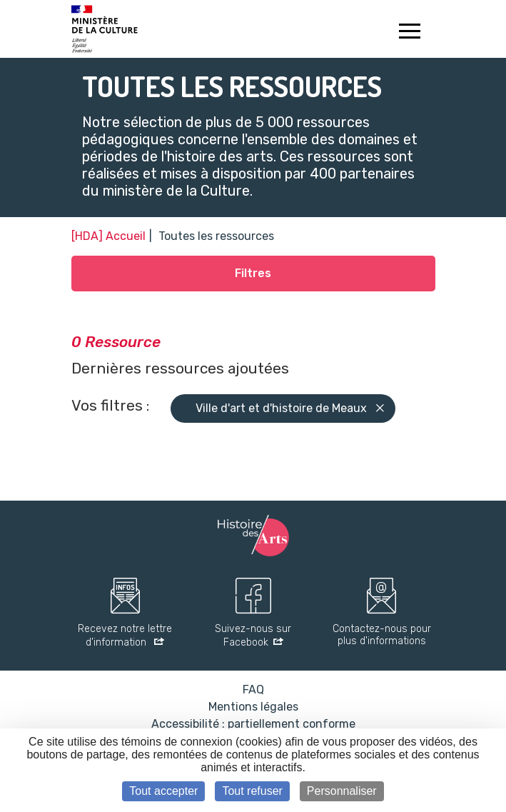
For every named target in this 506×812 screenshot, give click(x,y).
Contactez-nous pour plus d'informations (382, 635)
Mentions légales (253, 707)
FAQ (253, 690)
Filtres (253, 273)
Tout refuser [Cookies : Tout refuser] (252, 791)
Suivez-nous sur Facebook (253, 636)
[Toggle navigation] (410, 33)
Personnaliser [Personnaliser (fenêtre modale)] (342, 791)
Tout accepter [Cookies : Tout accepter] (163, 791)
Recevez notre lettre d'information (125, 636)
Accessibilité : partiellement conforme (253, 724)
